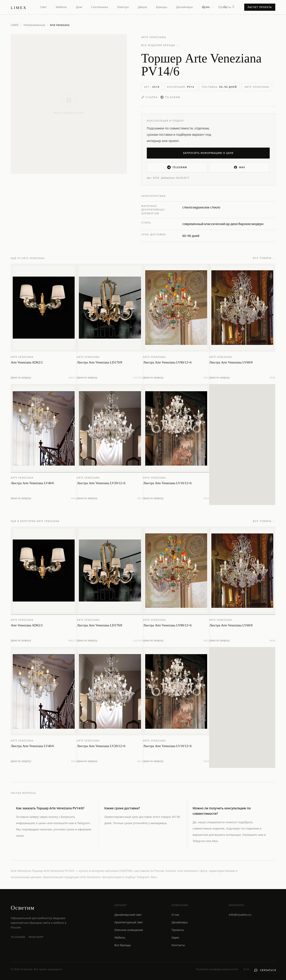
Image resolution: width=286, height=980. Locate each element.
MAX (239, 167)
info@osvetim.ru (240, 915)
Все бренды (123, 945)
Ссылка (149, 97)
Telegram (170, 97)
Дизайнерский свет (128, 915)
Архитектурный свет (129, 922)
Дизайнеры (184, 7)
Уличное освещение (129, 930)
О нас (176, 915)
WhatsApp (36, 937)
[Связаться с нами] (265, 970)
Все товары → (264, 259)
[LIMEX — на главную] (19, 7)
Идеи (175, 937)
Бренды (162, 7)
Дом (79, 7)
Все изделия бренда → (160, 45)
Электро (123, 7)
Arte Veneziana (154, 37)
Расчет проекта (260, 7)
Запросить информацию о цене (208, 153)
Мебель (61, 7)
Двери (142, 7)
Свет (44, 7)
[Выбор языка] (208, 7)
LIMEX (15, 25)
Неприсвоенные (34, 25)
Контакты (178, 945)
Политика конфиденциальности (217, 969)
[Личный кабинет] (233, 7)
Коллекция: (181, 87)
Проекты (225, 7)
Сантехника (100, 7)
